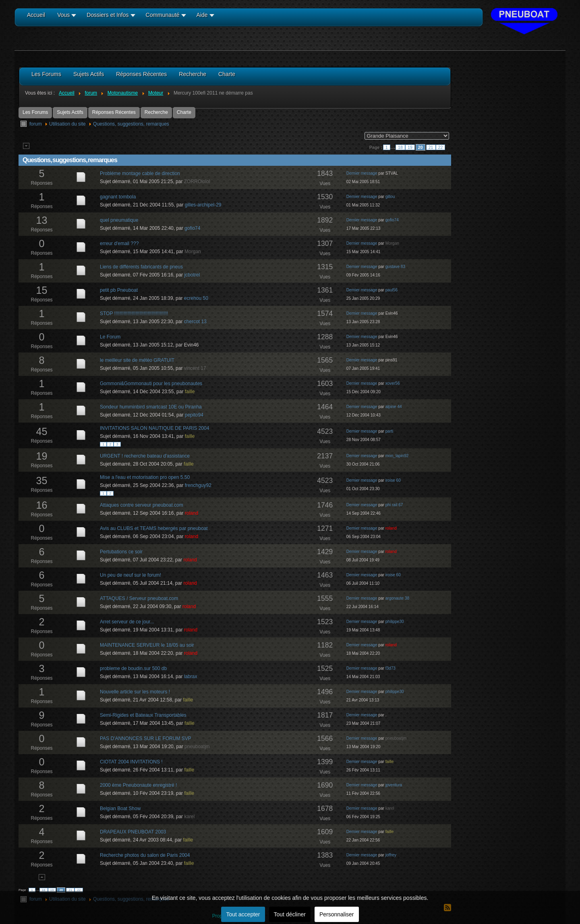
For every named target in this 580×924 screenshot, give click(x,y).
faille (190, 392)
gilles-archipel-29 (203, 205)
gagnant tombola (118, 197)
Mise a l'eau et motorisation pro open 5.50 (145, 477)
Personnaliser (337, 914)
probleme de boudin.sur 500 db (133, 668)
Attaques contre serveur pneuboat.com (142, 505)
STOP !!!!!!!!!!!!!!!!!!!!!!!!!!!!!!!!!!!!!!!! (134, 313)
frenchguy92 (198, 485)
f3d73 (390, 668)
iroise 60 (393, 480)
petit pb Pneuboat (119, 290)
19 (410, 147)
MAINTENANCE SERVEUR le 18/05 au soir (147, 645)
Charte (184, 112)
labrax (191, 676)
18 (400, 147)
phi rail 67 (394, 505)
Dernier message (362, 173)
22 (441, 147)
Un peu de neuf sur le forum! (130, 575)
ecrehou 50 (196, 298)
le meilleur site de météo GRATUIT (137, 360)
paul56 (391, 290)
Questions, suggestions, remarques (131, 124)
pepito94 (194, 415)
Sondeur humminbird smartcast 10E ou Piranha (151, 407)
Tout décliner (290, 914)
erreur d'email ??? (119, 243)
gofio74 (192, 228)
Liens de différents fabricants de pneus (141, 267)
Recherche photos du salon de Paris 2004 (145, 855)
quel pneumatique (119, 220)
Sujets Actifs (70, 112)
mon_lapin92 (397, 456)
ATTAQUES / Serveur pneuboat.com (139, 598)
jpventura (394, 785)
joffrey (391, 855)
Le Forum (110, 337)
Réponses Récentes (114, 112)
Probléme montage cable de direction (140, 173)
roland (192, 513)
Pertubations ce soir (121, 552)
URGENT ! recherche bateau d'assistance (145, 456)
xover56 (393, 383)
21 (431, 147)
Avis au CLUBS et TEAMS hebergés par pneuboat (154, 528)
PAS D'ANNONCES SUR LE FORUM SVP (146, 738)
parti (389, 431)
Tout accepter (243, 914)
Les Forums (35, 112)
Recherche (156, 112)
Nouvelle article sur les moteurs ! (135, 692)
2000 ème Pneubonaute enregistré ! (138, 785)
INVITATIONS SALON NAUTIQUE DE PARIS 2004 (154, 428)
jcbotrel (192, 275)
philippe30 (395, 622)
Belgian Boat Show (120, 808)
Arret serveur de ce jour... (127, 622)
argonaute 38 (397, 598)
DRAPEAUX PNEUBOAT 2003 (133, 832)
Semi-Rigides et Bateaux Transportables (143, 715)
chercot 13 (195, 322)
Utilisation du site (67, 124)
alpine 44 (394, 407)
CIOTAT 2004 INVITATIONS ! (131, 762)
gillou (390, 197)
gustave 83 (395, 267)
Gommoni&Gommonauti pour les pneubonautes (151, 384)
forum (36, 124)
